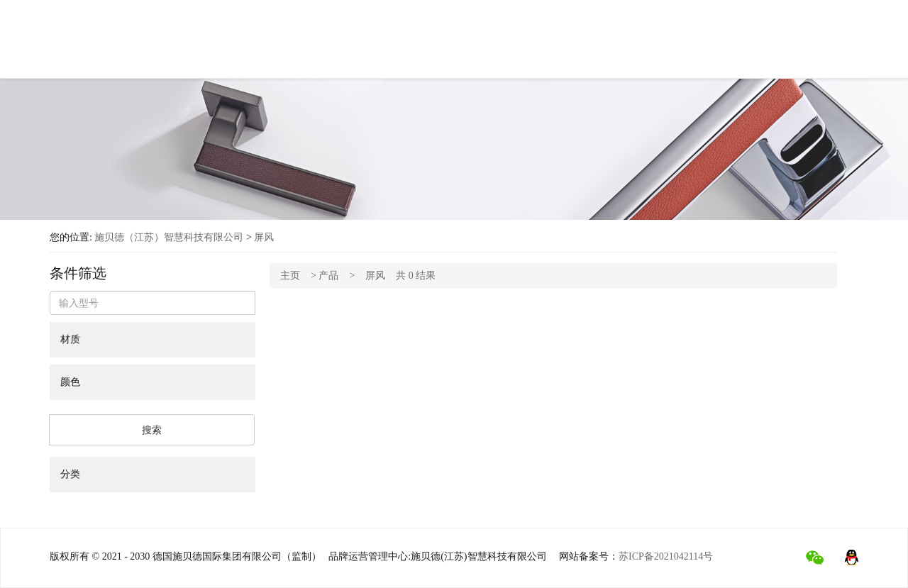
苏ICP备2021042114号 (666, 556)
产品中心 (327, 44)
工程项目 (536, 47)
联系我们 (669, 52)
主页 (290, 276)
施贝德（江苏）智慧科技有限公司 (169, 237)
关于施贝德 (255, 42)
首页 (194, 41)
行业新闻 (602, 50)
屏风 (264, 237)
